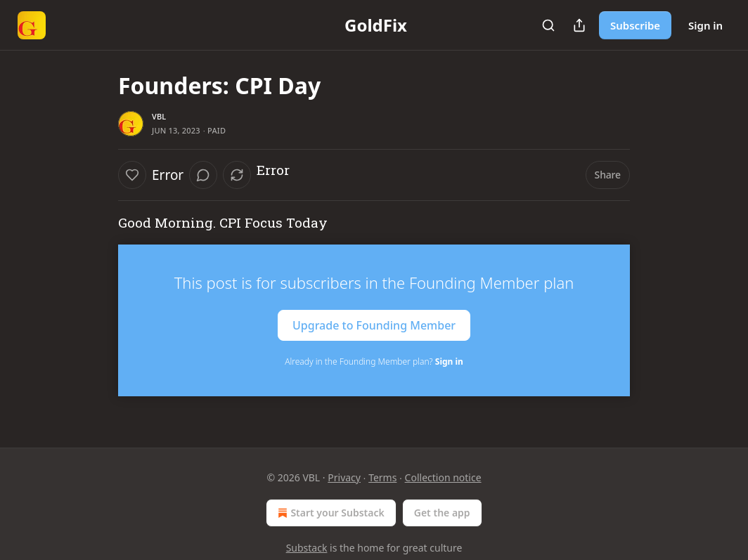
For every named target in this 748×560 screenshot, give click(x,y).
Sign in (705, 25)
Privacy (344, 477)
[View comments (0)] (203, 175)
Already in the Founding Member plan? (374, 362)
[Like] (132, 175)
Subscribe (635, 25)
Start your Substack (329, 513)
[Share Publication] (579, 25)
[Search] (548, 25)
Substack (307, 548)
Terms (382, 477)
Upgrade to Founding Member (374, 325)
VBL (159, 116)
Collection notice (443, 477)
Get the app (442, 513)
